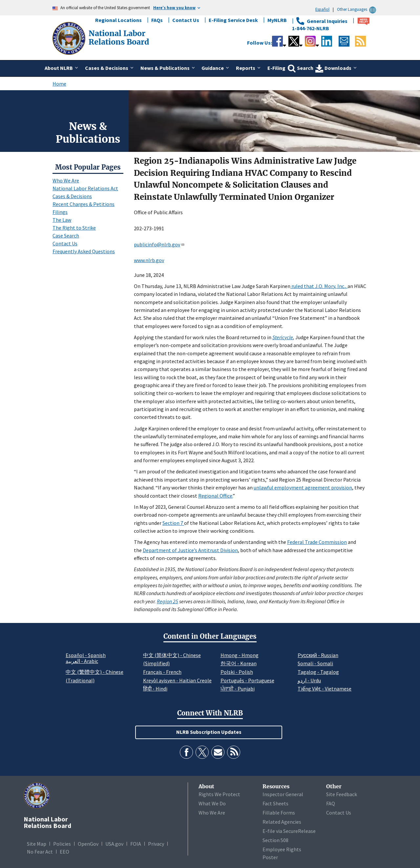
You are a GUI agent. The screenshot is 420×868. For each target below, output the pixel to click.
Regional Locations (118, 20)
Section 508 (275, 840)
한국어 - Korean (239, 663)
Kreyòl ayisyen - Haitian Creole (177, 680)
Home (59, 84)
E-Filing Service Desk (233, 20)
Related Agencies (282, 822)
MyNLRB (277, 20)
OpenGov (88, 844)
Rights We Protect (219, 794)
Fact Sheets (275, 803)
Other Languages (357, 9)
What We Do (212, 803)
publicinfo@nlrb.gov (159, 244)
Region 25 (168, 601)
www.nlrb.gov (149, 260)
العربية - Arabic (82, 661)
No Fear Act (40, 852)
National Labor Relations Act (85, 188)
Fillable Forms (279, 813)
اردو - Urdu (309, 680)
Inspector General (283, 794)
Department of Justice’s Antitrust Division (190, 550)
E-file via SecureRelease (289, 831)
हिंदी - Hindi (155, 689)
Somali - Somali (315, 663)
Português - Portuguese (247, 680)
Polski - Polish (237, 672)
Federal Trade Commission (317, 542)
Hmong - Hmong (240, 655)
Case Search (66, 236)
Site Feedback (342, 794)
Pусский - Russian (318, 655)
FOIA (136, 844)
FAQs (157, 20)
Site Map (37, 844)
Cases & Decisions (72, 196)
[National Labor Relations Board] (70, 38)
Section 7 (173, 523)
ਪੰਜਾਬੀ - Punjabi (238, 689)
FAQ (331, 803)
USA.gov (114, 844)
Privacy (156, 844)
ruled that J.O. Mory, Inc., (319, 286)
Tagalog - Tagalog (318, 672)
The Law (62, 220)
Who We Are (66, 180)
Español (322, 9)
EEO (64, 852)
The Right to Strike (74, 228)
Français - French (162, 672)
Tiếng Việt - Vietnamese (325, 689)
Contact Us (186, 20)
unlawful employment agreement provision (303, 487)
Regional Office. (215, 496)
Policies (62, 844)
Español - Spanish (86, 655)
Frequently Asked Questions (84, 251)
